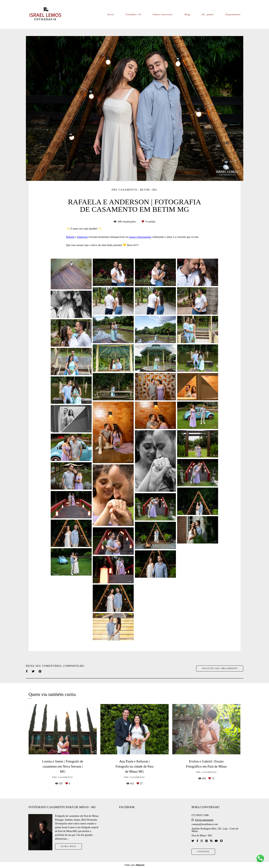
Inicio (111, 14)
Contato (203, 852)
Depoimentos (233, 14)
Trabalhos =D (133, 14)
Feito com (134, 865)
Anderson (82, 237)
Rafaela (70, 237)
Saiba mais (68, 846)
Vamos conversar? (163, 14)
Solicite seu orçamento (220, 668)
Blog (187, 14)
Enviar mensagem (204, 820)
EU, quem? (208, 14)
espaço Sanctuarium (140, 237)
